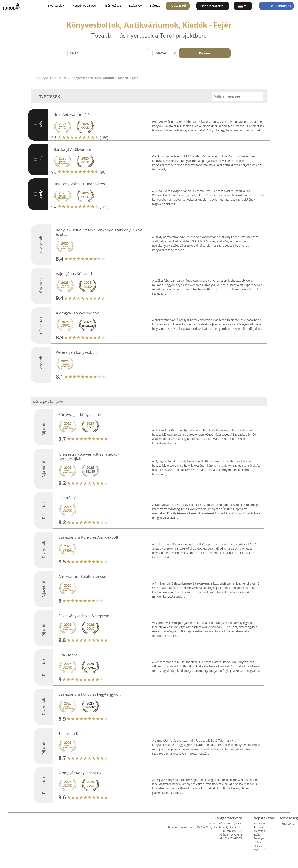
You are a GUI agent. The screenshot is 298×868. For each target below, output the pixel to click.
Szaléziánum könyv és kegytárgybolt (90, 694)
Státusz (155, 5)
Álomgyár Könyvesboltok (77, 313)
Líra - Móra (68, 655)
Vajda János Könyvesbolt (77, 274)
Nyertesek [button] (55, 5)
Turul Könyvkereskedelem (49, 78)
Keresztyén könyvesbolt (76, 352)
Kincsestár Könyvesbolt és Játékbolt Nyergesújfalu (89, 456)
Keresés (205, 53)
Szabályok (135, 5)
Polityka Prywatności (260, 848)
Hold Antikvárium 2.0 (72, 115)
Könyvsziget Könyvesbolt (80, 414)
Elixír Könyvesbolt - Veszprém (84, 616)
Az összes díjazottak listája (259, 831)
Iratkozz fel (178, 5)
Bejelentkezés (276, 6)
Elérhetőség (113, 5)
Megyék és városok (85, 5)
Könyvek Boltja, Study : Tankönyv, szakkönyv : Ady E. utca (99, 232)
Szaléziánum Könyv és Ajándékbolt (88, 537)
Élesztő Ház (68, 498)
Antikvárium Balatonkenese (82, 576)
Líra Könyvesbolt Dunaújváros (79, 184)
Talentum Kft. (70, 733)
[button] (243, 6)
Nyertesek (259, 823)
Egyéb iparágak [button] (211, 6)
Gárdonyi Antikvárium (72, 149)
